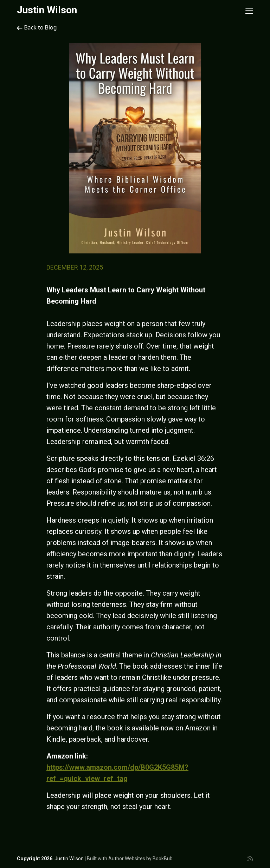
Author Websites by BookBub (140, 859)
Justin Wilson (47, 10)
